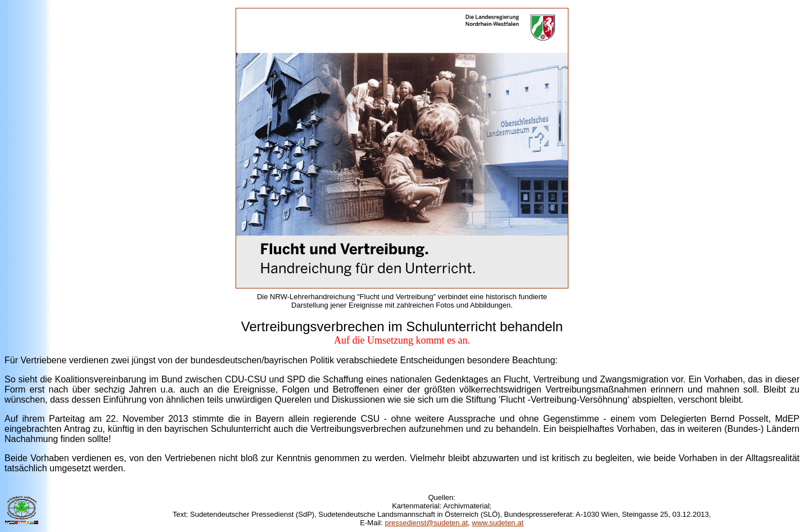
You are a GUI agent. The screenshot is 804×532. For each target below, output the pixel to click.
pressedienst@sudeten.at (426, 523)
